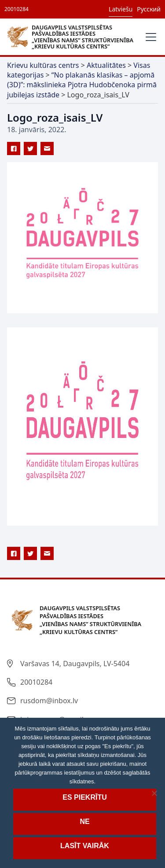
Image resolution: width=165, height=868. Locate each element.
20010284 (16, 9)
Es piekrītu (84, 797)
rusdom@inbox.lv (49, 701)
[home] (72, 37)
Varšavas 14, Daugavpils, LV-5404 (75, 664)
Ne (84, 822)
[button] (149, 37)
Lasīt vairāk (85, 846)
